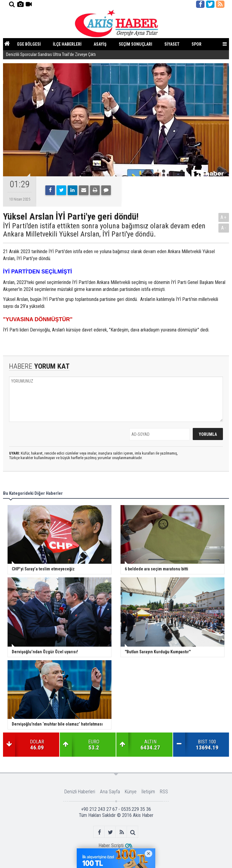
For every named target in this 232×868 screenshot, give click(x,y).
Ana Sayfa (110, 792)
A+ (224, 217)
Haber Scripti (111, 845)
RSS (164, 792)
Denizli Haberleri (80, 792)
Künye (131, 792)
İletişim (148, 792)
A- (224, 228)
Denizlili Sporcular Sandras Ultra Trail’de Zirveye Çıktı (51, 55)
